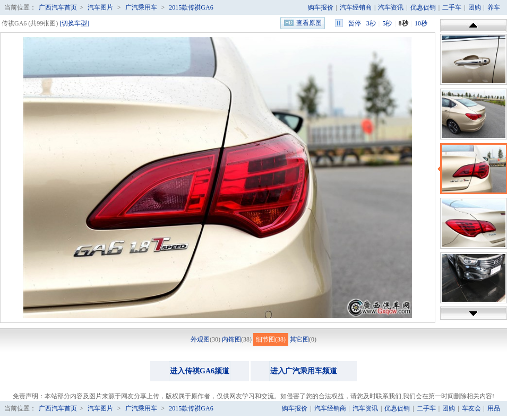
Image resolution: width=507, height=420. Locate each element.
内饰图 (231, 339)
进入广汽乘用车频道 (304, 371)
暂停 (355, 23)
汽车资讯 (391, 7)
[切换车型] (74, 23)
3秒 (371, 23)
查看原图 (309, 23)
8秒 (403, 23)
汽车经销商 (356, 7)
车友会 (471, 408)
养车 (494, 7)
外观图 (200, 339)
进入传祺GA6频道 (200, 371)
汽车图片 (100, 7)
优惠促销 (423, 7)
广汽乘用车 (141, 7)
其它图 (299, 339)
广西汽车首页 (58, 7)
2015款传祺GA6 (191, 7)
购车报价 (321, 7)
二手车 (452, 7)
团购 (475, 7)
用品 (494, 408)
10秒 (421, 23)
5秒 (387, 23)
